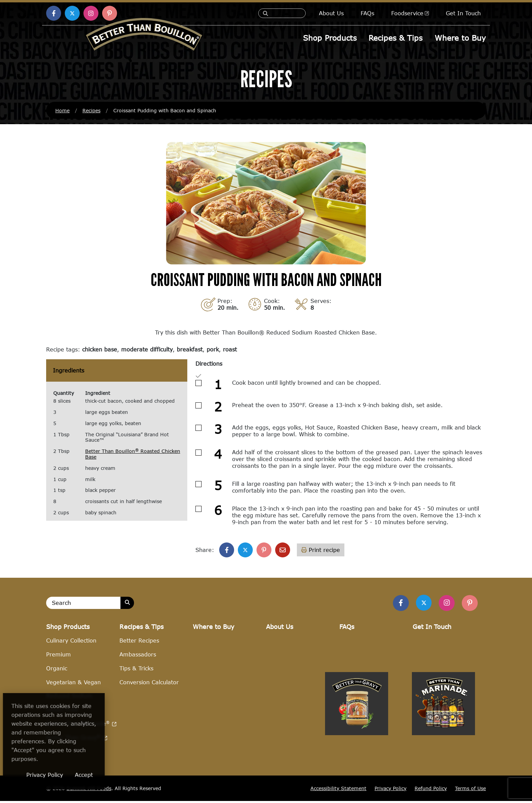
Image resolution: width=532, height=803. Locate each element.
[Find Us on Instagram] (445, 604)
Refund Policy (431, 790)
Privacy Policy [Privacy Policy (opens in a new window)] (89, 775)
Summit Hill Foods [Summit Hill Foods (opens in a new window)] (89, 791)
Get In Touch (463, 13)
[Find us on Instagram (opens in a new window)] (91, 13)
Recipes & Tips (396, 37)
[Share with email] (283, 551)
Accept (128, 775)
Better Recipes (139, 643)
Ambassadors (138, 656)
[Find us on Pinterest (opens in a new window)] (110, 13)
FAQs (367, 13)
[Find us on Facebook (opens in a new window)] (54, 13)
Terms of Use (470, 790)
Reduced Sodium (69, 698)
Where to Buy (460, 37)
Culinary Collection (71, 643)
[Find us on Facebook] (397, 604)
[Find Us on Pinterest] (469, 604)
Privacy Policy (391, 790)
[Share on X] (245, 551)
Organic (57, 670)
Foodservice (410, 13)
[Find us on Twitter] (421, 604)
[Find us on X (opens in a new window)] (72, 13)
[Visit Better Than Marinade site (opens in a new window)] (443, 773)
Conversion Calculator (149, 684)
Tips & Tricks (136, 670)
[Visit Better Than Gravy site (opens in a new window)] (357, 773)
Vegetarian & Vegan (73, 684)
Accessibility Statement (338, 790)
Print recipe (321, 550)
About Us (331, 13)
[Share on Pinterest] (264, 551)
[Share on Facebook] (227, 551)
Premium (59, 656)
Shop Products (330, 37)
